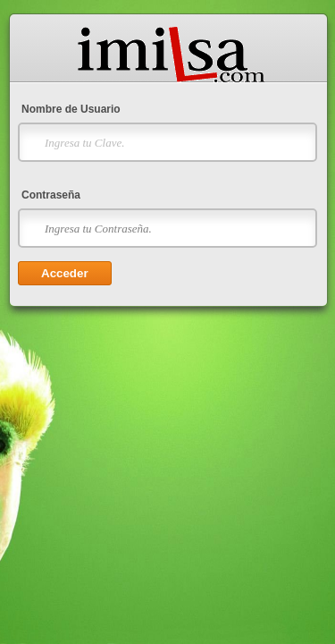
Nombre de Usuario (71, 109)
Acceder (65, 273)
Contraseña (51, 195)
